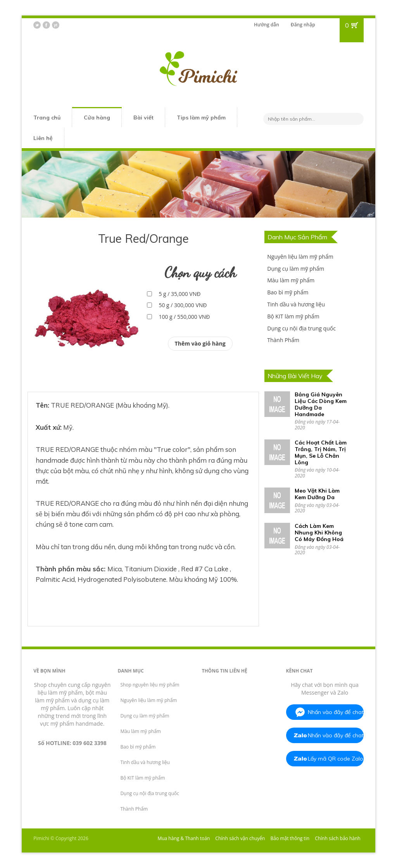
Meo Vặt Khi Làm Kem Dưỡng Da (317, 494)
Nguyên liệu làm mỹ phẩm (300, 257)
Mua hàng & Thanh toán (184, 838)
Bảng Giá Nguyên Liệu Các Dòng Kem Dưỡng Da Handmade (321, 404)
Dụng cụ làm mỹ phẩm (296, 269)
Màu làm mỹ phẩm (291, 280)
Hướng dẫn (267, 25)
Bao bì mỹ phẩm (288, 292)
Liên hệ (43, 138)
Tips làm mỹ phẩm (201, 118)
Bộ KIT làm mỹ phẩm (293, 316)
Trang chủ (47, 118)
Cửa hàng (97, 118)
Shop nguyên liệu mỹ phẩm (150, 685)
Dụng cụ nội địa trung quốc (301, 328)
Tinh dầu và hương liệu (296, 304)
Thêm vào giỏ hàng (200, 343)
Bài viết (143, 118)
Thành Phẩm (283, 340)
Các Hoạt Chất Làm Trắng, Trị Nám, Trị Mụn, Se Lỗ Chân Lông (321, 452)
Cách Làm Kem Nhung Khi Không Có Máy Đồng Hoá (319, 533)
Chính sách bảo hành (338, 838)
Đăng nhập (303, 25)
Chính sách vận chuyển (240, 838)
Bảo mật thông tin (290, 838)
